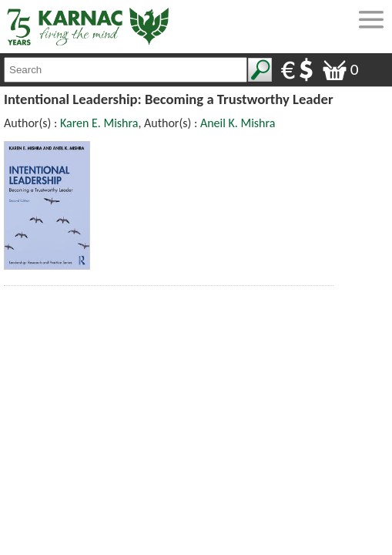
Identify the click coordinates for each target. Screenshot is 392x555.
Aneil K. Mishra (238, 123)
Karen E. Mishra (99, 123)
